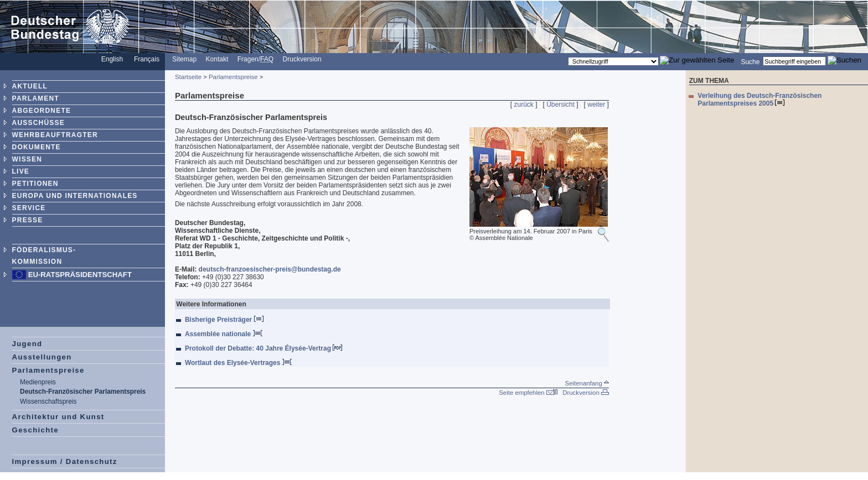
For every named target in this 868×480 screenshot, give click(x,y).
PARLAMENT (36, 98)
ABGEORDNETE (42, 111)
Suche (750, 61)
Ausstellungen (42, 357)
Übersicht (560, 105)
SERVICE (29, 208)
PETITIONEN (35, 184)
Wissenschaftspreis (48, 401)
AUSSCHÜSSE (38, 123)
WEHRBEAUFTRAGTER (55, 135)
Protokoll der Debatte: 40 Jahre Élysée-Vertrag (263, 348)
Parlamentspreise (48, 370)
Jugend (27, 344)
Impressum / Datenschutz (65, 461)
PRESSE (28, 220)
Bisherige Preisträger (224, 320)
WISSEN (27, 159)
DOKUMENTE (37, 147)
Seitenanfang (587, 383)
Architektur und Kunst (58, 417)
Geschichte (35, 430)
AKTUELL (30, 86)
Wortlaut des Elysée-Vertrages (238, 363)
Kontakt (217, 59)
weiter (596, 105)
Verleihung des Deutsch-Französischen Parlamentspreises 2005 (759, 100)
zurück (524, 105)
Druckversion (302, 59)
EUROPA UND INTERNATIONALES (75, 196)
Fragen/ (255, 59)
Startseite (188, 77)
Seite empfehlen (528, 393)
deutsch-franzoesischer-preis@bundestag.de (270, 269)
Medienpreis (38, 382)
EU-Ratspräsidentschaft (80, 275)
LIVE (21, 171)
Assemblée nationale (224, 334)
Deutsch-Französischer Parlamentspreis (83, 392)
